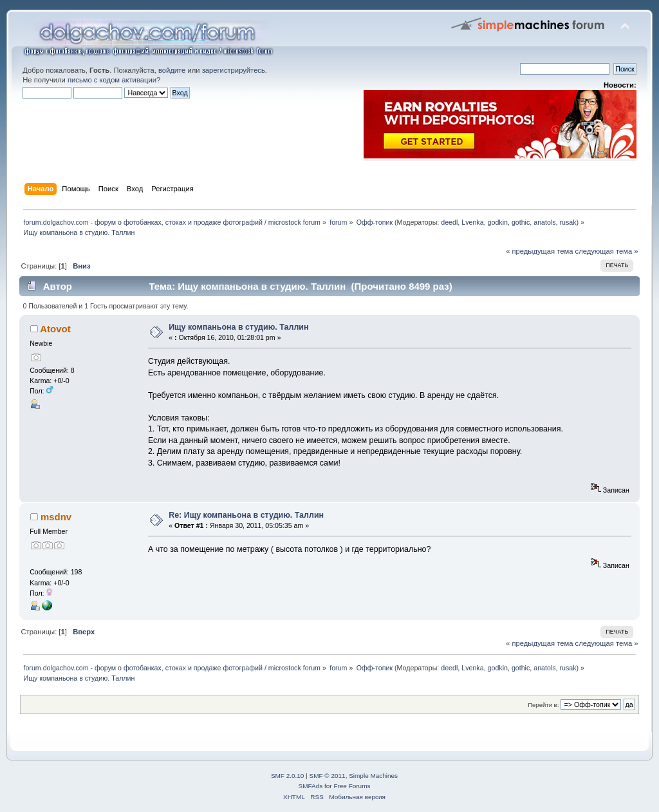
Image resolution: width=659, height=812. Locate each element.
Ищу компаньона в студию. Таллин (238, 327)
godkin (498, 222)
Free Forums (352, 786)
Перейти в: (543, 705)
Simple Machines (373, 776)
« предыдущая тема (539, 251)
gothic (521, 222)
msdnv (56, 517)
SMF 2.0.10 (288, 776)
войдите (172, 70)
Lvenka (472, 222)
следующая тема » (607, 251)
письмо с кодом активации (112, 80)
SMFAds (311, 786)
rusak (568, 222)
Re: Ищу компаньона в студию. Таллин (246, 515)
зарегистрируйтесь (234, 70)
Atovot (55, 329)
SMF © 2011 (328, 776)
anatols (544, 222)
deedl (449, 222)
